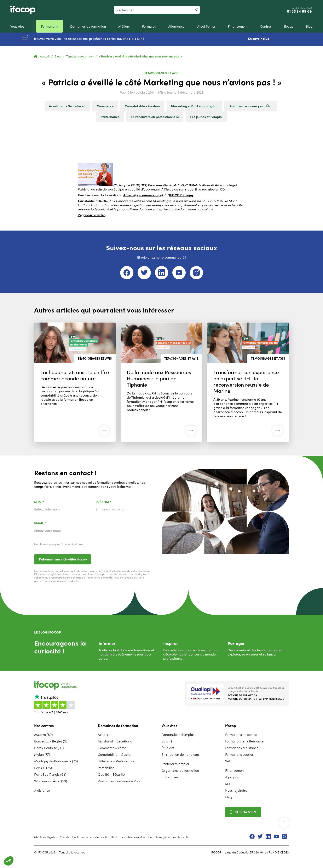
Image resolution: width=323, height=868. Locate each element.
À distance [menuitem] (42, 790)
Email (51, 523)
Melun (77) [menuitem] (42, 754)
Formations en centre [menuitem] (241, 735)
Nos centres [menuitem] (44, 726)
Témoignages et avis (80, 56)
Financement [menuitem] (235, 770)
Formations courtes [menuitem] (239, 754)
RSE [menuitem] (228, 784)
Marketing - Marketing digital (194, 106)
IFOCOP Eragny (181, 195)
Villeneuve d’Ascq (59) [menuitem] (51, 781)
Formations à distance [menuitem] (242, 748)
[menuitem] (17, 26)
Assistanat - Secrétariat (67, 106)
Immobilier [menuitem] (106, 768)
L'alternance (110, 117)
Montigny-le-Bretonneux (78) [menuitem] (56, 761)
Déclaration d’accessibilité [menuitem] (128, 837)
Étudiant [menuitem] (168, 748)
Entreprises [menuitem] (170, 777)
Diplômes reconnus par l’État (251, 106)
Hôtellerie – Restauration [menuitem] (116, 761)
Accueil (42, 56)
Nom (50, 502)
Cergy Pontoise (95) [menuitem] (49, 748)
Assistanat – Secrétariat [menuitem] (116, 741)
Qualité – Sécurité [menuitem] (111, 774)
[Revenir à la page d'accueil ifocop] (23, 10)
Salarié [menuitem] (167, 741)
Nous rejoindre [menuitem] (236, 790)
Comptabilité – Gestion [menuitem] (115, 754)
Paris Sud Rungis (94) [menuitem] (50, 774)
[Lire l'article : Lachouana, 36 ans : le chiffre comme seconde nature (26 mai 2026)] (75, 382)
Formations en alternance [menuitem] (244, 741)
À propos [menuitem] (232, 777)
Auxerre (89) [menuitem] (43, 735)
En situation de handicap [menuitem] (180, 754)
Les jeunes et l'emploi (206, 117)
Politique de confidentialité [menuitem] (90, 837)
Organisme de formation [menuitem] (180, 770)
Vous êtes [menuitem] (169, 726)
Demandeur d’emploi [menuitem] (178, 735)
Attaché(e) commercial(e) (143, 195)
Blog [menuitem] (229, 797)
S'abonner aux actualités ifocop (63, 559)
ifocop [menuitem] (231, 726)
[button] (9, 861)
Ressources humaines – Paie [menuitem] (119, 781)
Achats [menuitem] (103, 735)
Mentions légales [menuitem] (45, 837)
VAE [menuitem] (228, 761)
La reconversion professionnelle (155, 117)
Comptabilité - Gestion (142, 106)
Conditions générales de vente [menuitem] (168, 837)
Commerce (105, 106)
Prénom (114, 502)
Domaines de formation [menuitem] (118, 726)
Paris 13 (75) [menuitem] (43, 768)
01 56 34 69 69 (300, 11)
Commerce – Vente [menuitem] (112, 748)
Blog (58, 56)
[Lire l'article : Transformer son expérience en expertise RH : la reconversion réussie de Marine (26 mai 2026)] (248, 382)
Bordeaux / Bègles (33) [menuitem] (51, 741)
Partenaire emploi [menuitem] (175, 764)
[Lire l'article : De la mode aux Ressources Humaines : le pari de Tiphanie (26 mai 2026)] (161, 382)
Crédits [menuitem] (64, 837)
